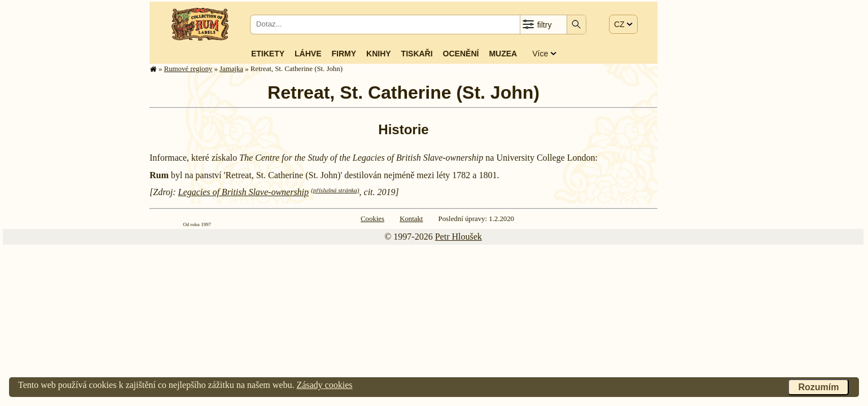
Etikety (268, 54)
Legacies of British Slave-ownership (244, 192)
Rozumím (818, 387)
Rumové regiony (188, 69)
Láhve (308, 54)
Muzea (503, 54)
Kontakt (411, 219)
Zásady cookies (324, 385)
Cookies (372, 219)
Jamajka (231, 69)
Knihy (379, 54)
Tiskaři (417, 54)
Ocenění (461, 54)
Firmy (344, 54)
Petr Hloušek (459, 237)
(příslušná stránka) (335, 190)
